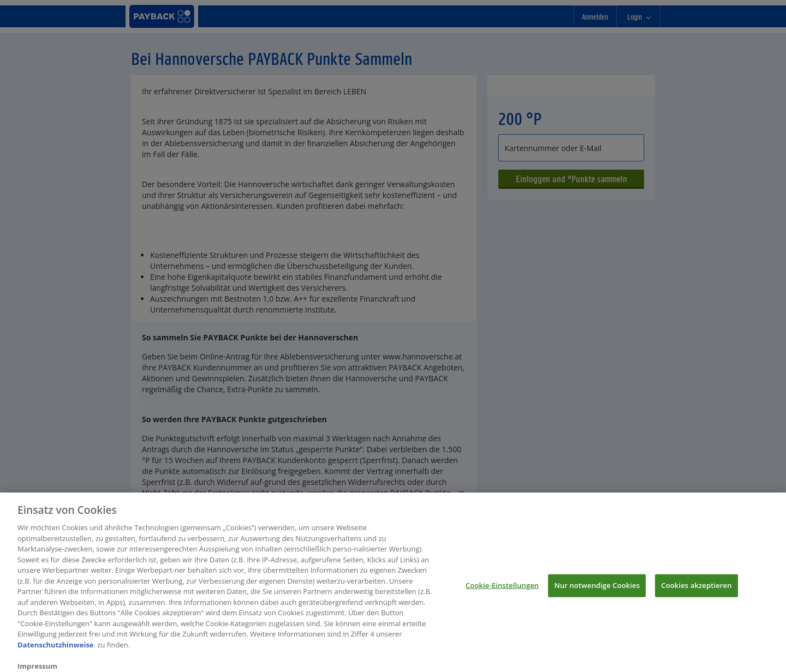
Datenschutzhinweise (56, 647)
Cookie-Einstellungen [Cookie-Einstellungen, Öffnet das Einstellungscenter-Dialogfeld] (502, 588)
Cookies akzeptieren (696, 588)
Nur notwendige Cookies (597, 588)
